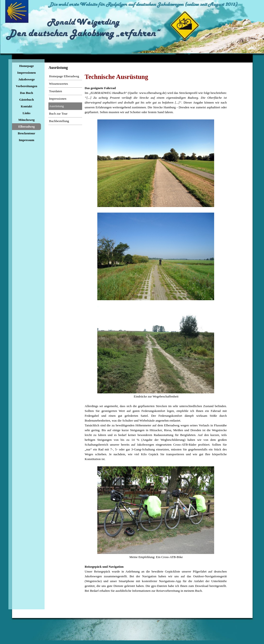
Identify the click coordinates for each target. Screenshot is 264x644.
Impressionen (27, 73)
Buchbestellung (59, 121)
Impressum (26, 140)
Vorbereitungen (27, 86)
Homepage (27, 66)
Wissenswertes (59, 84)
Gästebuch (27, 100)
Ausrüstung (56, 106)
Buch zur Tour (58, 114)
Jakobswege (26, 79)
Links (27, 113)
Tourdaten (56, 91)
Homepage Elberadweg (64, 76)
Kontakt (26, 106)
